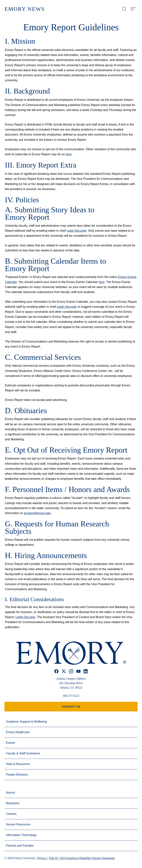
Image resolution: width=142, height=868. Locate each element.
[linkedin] (86, 671)
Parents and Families (20, 846)
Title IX (54, 858)
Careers (11, 814)
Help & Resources (18, 764)
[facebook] (57, 671)
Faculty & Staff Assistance (23, 753)
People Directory (17, 775)
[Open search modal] (124, 9)
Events (10, 743)
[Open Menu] (133, 9)
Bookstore (13, 803)
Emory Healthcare (18, 732)
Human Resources (18, 824)
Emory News (25, 9)
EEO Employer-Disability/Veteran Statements (87, 858)
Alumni (10, 793)
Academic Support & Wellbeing (26, 722)
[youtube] (78, 671)
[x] (64, 671)
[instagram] (71, 671)
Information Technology (21, 835)
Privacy (42, 858)
